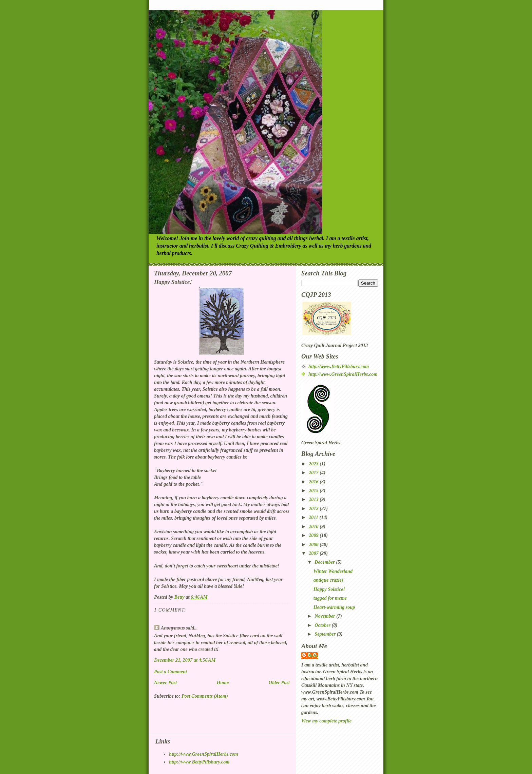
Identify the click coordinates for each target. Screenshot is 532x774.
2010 (314, 526)
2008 (314, 544)
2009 (314, 535)
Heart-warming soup (334, 607)
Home (223, 682)
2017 (314, 472)
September (326, 634)
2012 (314, 508)
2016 (314, 482)
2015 (314, 490)
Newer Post (165, 682)
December (325, 562)
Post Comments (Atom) (205, 696)
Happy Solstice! (329, 589)
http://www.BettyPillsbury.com (339, 366)
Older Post (279, 682)
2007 (314, 553)
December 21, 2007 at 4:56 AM (185, 660)
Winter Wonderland (333, 571)
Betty (313, 656)
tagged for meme (330, 598)
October (323, 625)
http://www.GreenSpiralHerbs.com (343, 374)
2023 (314, 464)
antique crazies (329, 580)
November (325, 616)
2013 (314, 499)
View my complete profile (326, 721)
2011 (314, 517)
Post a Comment (170, 672)
